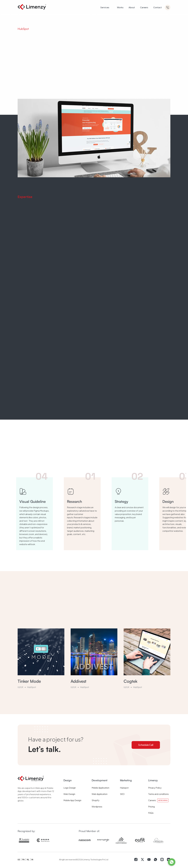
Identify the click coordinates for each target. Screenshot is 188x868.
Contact (158, 7)
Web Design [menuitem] (69, 794)
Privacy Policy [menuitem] (155, 788)
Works (120, 7)
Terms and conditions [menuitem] (158, 794)
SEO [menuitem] (122, 794)
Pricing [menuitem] (151, 807)
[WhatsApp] (171, 862)
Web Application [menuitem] (100, 794)
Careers (144, 7)
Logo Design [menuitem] (70, 788)
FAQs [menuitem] (151, 813)
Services (105, 7)
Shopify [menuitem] (96, 800)
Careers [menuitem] (152, 800)
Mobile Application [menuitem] (100, 788)
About (132, 7)
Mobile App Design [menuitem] (72, 800)
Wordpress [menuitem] (97, 807)
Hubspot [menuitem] (124, 788)
